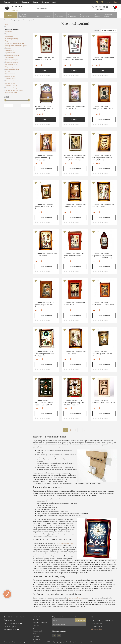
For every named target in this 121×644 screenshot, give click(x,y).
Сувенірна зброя (11, 53)
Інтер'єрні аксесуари (12, 55)
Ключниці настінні (12, 29)
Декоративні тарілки (12, 69)
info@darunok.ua (96, 629)
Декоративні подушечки (13, 88)
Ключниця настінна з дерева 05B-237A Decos (75, 352)
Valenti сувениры (11, 93)
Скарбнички (9, 50)
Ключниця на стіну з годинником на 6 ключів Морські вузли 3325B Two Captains (44, 403)
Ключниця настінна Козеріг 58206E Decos (74, 303)
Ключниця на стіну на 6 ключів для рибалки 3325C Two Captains (45, 354)
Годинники (9, 41)
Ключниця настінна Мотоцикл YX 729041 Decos (103, 107)
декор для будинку (76, 598)
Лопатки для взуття (12, 60)
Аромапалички (10, 74)
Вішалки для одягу (11, 62)
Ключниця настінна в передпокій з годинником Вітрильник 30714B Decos (102, 256)
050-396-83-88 (100, 7)
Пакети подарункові (12, 81)
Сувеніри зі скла (11, 79)
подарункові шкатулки (65, 543)
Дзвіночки (9, 32)
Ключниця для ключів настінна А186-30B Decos (73, 58)
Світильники (10, 57)
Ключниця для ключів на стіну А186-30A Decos (44, 58)
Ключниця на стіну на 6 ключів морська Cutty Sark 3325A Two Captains (74, 403)
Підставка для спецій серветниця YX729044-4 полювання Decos (44, 109)
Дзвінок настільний (12, 34)
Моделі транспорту (12, 39)
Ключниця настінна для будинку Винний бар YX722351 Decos (44, 158)
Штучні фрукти (10, 67)
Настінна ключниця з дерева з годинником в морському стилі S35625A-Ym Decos (75, 158)
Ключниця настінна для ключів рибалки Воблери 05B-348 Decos (102, 158)
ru (107, 2)
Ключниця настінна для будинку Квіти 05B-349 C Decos (44, 207)
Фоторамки (9, 36)
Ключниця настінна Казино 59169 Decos (103, 58)
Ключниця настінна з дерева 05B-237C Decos (46, 254)
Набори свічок (10, 76)
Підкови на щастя (11, 64)
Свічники (8, 27)
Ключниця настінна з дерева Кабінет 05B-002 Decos (75, 205)
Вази (7, 25)
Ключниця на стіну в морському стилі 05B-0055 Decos (103, 354)
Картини (8, 48)
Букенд (8, 71)
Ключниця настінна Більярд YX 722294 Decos (74, 107)
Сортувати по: (94, 30)
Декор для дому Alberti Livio (15, 43)
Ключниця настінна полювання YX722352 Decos (103, 303)
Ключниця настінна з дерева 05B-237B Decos (103, 205)
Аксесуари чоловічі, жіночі (14, 90)
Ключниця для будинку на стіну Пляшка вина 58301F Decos (74, 256)
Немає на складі (104, 119)
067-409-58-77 (101, 9)
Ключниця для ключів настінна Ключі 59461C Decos (104, 401)
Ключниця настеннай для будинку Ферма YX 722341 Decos (44, 305)
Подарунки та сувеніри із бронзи (16, 46)
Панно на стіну (10, 83)
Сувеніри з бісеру (11, 85)
